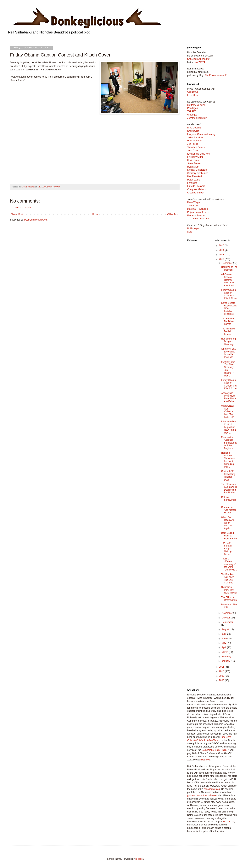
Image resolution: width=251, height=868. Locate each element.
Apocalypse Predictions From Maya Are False (228, 397)
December (227, 263)
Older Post (173, 214)
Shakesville (193, 131)
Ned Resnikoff (195, 176)
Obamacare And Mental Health (228, 510)
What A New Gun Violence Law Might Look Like (228, 411)
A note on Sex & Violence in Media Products (228, 353)
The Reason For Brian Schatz (227, 321)
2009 (222, 676)
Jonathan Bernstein (197, 118)
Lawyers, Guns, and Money (201, 134)
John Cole (192, 151)
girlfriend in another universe (202, 795)
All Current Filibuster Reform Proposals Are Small (228, 280)
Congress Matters (196, 189)
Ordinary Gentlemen (198, 173)
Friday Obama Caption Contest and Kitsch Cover (229, 384)
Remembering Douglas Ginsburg (228, 342)
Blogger (139, 859)
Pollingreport (194, 228)
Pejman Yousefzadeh (198, 212)
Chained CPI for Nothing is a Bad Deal (228, 475)
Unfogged (192, 115)
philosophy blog (212, 789)
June (224, 639)
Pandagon (193, 108)
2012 (222, 259)
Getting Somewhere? (229, 500)
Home (95, 214)
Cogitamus (193, 92)
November (227, 613)
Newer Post (17, 214)
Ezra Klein (193, 95)
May (224, 643)
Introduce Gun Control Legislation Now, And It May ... (228, 427)
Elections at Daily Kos (198, 154)
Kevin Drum (193, 160)
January (226, 661)
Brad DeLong (194, 128)
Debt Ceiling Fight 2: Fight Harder (229, 536)
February (227, 657)
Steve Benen (194, 163)
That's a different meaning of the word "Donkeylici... (229, 564)
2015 (222, 245)
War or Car (229, 822)
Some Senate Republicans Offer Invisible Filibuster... (229, 309)
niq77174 (200, 62)
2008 (222, 680)
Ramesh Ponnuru (196, 216)
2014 (222, 250)
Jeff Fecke (193, 144)
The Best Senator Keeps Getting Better (227, 549)
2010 (222, 671)
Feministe (192, 183)
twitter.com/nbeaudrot (198, 59)
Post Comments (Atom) (36, 220)
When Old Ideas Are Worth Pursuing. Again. (227, 523)
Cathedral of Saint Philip (214, 750)
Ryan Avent (193, 167)
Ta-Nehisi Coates (196, 147)
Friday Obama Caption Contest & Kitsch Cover (229, 294)
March (225, 652)
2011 (222, 667)
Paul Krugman (195, 141)
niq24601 (205, 760)
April (224, 647)
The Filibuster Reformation (229, 599)
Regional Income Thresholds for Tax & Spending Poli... (228, 460)
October (226, 618)
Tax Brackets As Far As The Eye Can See (228, 579)
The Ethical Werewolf (216, 75)
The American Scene (198, 219)
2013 (222, 255)
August (226, 629)
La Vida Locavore (196, 186)
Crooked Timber (195, 193)
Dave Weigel (194, 202)
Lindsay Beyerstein (197, 170)
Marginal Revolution (198, 209)
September (227, 622)
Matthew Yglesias (196, 105)
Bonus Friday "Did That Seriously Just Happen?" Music (228, 369)
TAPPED (192, 111)
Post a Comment (23, 208)
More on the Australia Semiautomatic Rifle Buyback (229, 443)
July (224, 634)
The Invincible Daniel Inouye (228, 331)
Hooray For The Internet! (229, 268)
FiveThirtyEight (195, 157)
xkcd (190, 232)
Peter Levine (194, 180)
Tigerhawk (193, 206)
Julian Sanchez (195, 138)
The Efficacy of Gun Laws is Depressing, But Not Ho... (229, 488)
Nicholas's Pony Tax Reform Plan (229, 590)
